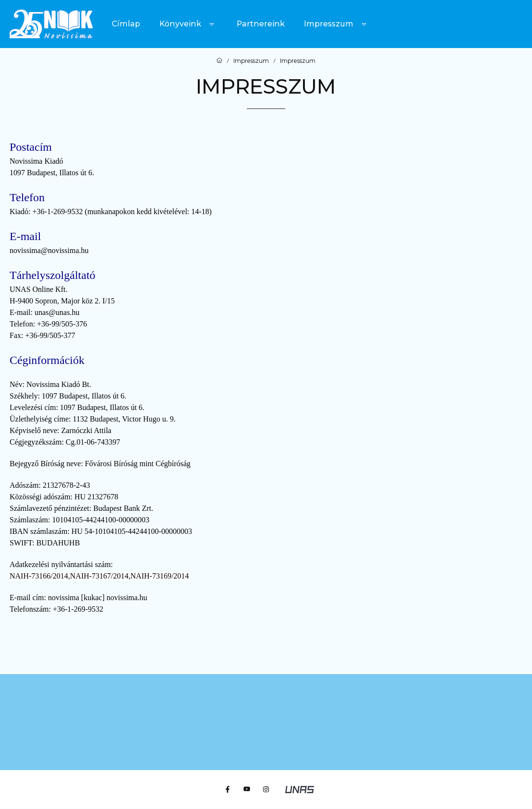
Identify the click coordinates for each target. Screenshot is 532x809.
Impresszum (329, 24)
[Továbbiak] (212, 24)
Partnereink (261, 24)
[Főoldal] (219, 61)
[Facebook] (228, 789)
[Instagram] (266, 789)
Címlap (126, 24)
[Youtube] (247, 789)
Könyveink (180, 24)
